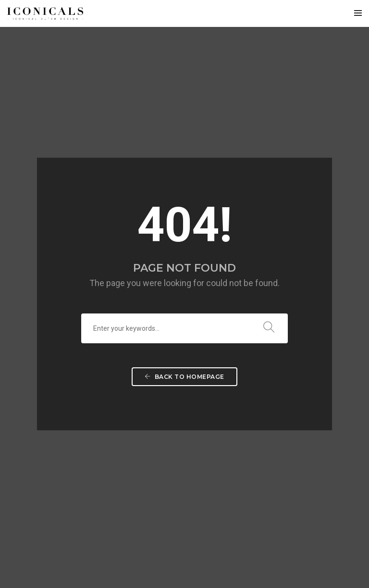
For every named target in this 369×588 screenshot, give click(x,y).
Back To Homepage (184, 260)
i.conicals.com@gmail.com (71, 500)
